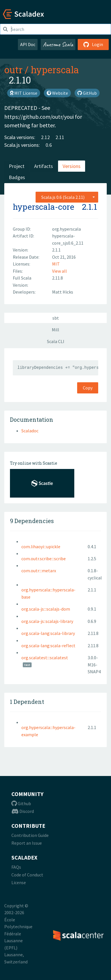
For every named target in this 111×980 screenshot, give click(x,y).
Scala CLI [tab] (56, 341)
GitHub (87, 93)
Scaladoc (30, 431)
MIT (56, 264)
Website (57, 93)
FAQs (16, 867)
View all (59, 271)
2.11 (60, 137)
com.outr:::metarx (39, 571)
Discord (23, 811)
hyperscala (55, 70)
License (19, 882)
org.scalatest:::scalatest (45, 658)
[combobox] (67, 197)
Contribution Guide (30, 835)
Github (21, 803)
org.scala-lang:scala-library (48, 633)
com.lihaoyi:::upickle (41, 547)
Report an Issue (27, 843)
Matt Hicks (63, 292)
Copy (88, 388)
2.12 (45, 137)
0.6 (49, 145)
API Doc (28, 44)
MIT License (24, 93)
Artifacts (44, 166)
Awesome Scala (58, 44)
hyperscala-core (44, 207)
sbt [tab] (56, 318)
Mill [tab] (55, 330)
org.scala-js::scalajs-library (47, 621)
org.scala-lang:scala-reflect (48, 646)
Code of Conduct (27, 875)
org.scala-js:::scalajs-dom (46, 609)
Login (93, 44)
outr (13, 70)
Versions (72, 166)
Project (17, 166)
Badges (17, 177)
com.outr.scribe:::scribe (44, 559)
